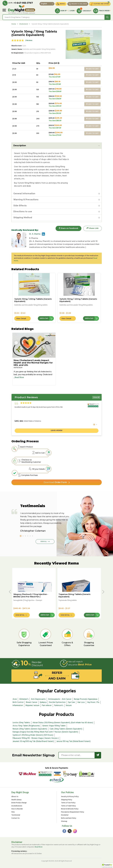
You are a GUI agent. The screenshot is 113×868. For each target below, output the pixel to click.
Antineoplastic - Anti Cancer (60, 699)
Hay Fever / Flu (93, 702)
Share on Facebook (68, 228)
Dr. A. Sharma (35, 234)
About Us (15, 797)
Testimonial (16, 815)
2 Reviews (29, 41)
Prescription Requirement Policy (73, 812)
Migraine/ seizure (32, 705)
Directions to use (23, 211)
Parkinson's (59, 705)
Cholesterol (24, 24)
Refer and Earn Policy (69, 818)
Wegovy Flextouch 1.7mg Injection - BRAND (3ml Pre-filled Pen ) (31, 595)
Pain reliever (47, 705)
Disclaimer (65, 815)
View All (96, 397)
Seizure (69, 705)
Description (20, 146)
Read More (19, 377)
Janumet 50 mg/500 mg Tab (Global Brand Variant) (33, 741)
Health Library (16, 800)
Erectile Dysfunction (57, 702)
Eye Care (72, 702)
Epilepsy (43, 702)
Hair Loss (81, 702)
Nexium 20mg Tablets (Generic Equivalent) (30, 729)
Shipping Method (23, 218)
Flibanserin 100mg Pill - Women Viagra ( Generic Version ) (36, 738)
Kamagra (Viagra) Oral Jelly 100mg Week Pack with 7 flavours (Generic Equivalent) (45, 732)
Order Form (55, 482)
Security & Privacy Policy (70, 797)
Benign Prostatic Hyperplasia (86, 699)
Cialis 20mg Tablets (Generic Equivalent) (66, 729)
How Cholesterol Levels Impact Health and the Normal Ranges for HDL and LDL (33, 363)
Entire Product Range (19, 803)
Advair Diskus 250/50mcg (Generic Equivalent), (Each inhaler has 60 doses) (63, 723)
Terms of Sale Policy (68, 806)
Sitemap (64, 821)
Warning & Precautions (26, 200)
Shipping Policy (67, 800)
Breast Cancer (32, 702)
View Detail (21, 318)
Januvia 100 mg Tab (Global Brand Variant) (73, 741)
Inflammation (18, 705)
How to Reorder (17, 809)
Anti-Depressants (38, 699)
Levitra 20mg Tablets (21, 723)
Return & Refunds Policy (70, 809)
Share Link (92, 228)
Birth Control (18, 702)
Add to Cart (92, 69)
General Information (24, 194)
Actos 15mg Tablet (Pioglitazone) (26, 726)
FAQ (13, 812)
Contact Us (15, 818)
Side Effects (20, 206)
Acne (15, 699)
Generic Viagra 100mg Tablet (54, 726)
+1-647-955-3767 (23, 3)
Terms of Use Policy (68, 803)
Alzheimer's (24, 699)
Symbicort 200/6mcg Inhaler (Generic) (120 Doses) (33, 735)
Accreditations (17, 806)
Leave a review (57, 431)
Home (14, 24)
